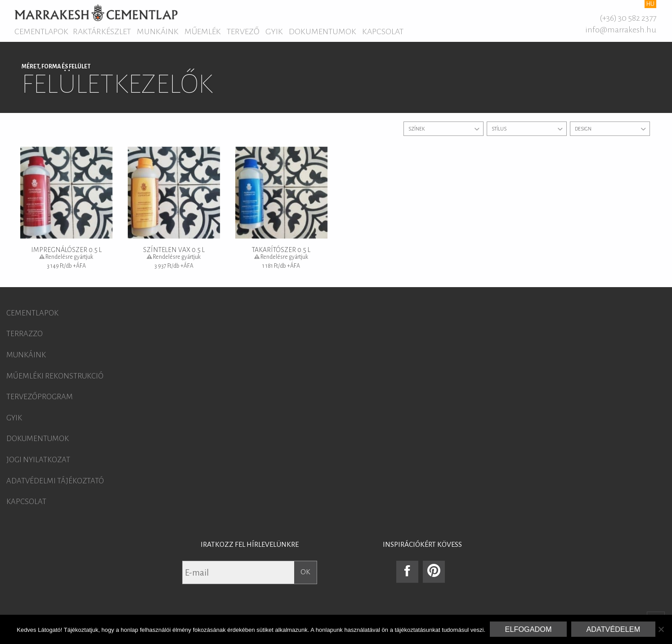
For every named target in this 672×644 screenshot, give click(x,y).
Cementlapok (41, 32)
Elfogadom (529, 629)
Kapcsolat (383, 32)
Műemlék (203, 32)
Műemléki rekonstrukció (55, 376)
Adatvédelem (613, 629)
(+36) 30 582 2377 (628, 18)
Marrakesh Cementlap (96, 13)
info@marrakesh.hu (621, 30)
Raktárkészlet (102, 32)
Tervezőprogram (40, 397)
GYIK (274, 32)
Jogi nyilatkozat (38, 460)
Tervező (243, 32)
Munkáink (158, 32)
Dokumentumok (323, 32)
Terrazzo (25, 334)
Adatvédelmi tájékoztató (55, 481)
